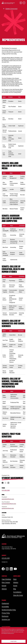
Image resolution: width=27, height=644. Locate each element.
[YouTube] (15, 569)
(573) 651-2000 (6, 558)
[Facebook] (3, 569)
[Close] (25, 629)
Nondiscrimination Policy (9, 610)
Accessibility (5, 607)
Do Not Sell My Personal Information (14, 637)
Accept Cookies (14, 641)
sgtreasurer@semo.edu (8, 508)
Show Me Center (18, 595)
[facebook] (3, 483)
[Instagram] (7, 569)
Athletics (16, 582)
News (15, 579)
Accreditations (17, 592)
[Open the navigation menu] (24, 3)
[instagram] (8, 483)
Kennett (4, 586)
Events (15, 586)
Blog (15, 589)
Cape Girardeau (6, 579)
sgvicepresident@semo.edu (9, 504)
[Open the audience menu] (21, 3)
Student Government (11, 9)
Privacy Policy (6, 613)
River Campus (6, 582)
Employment (5, 603)
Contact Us (5, 562)
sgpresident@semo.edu (8, 499)
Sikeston (4, 589)
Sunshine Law (6, 619)
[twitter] (5, 483)
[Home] (8, 3)
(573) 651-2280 (6, 490)
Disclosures (5, 616)
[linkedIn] (11, 569)
